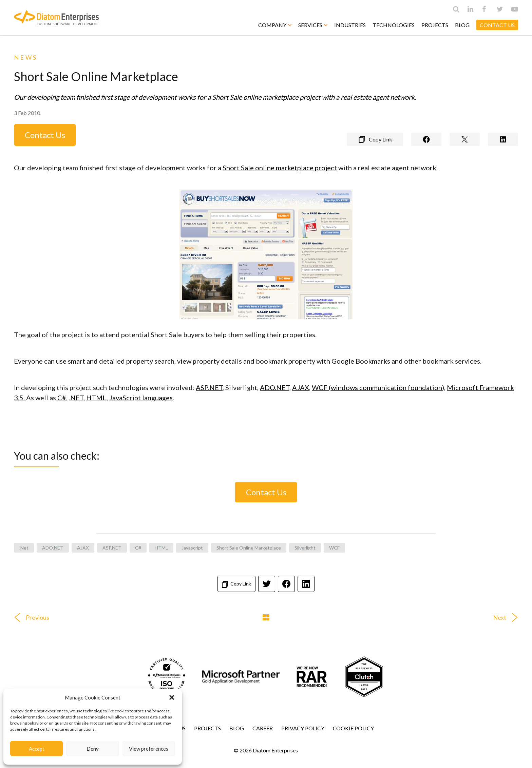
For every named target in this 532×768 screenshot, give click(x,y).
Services (313, 25)
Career (263, 728)
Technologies (394, 25)
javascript (192, 548)
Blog (462, 25)
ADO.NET (275, 387)
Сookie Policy (354, 728)
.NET (76, 398)
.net (24, 548)
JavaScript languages (141, 398)
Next (508, 617)
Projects (435, 25)
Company (275, 25)
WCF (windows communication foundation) (378, 387)
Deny (93, 749)
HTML (96, 398)
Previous (29, 617)
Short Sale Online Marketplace (249, 548)
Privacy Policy (303, 728)
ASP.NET (209, 387)
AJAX (301, 387)
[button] (172, 697)
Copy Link (236, 584)
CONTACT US (497, 25)
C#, (62, 398)
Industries (350, 25)
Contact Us (45, 135)
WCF (334, 548)
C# (138, 548)
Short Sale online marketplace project (280, 168)
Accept (37, 749)
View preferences (149, 749)
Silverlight (305, 548)
